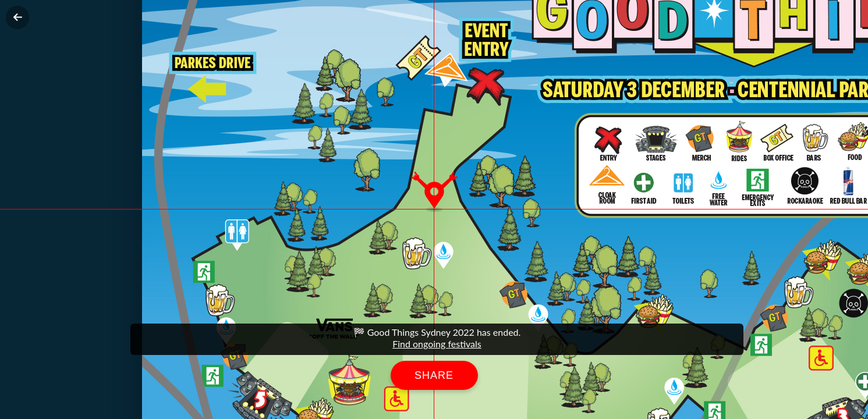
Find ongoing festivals (437, 344)
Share (434, 375)
